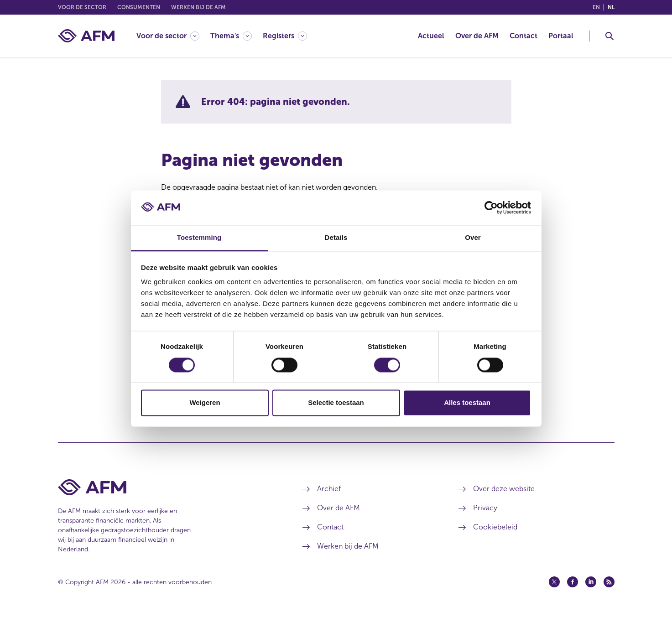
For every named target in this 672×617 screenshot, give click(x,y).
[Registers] (285, 36)
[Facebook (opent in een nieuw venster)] (573, 582)
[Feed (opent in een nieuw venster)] (609, 582)
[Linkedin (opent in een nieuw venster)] (591, 582)
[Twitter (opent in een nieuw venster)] (554, 582)
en (596, 7)
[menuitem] (173, 36)
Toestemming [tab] (199, 238)
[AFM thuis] (86, 36)
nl (611, 7)
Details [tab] (336, 238)
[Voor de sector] (168, 36)
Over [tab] (473, 238)
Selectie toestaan (336, 403)
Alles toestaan (467, 403)
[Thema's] (231, 36)
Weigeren (205, 403)
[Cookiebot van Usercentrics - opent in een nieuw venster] (491, 207)
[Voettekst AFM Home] (167, 487)
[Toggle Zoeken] (609, 36)
